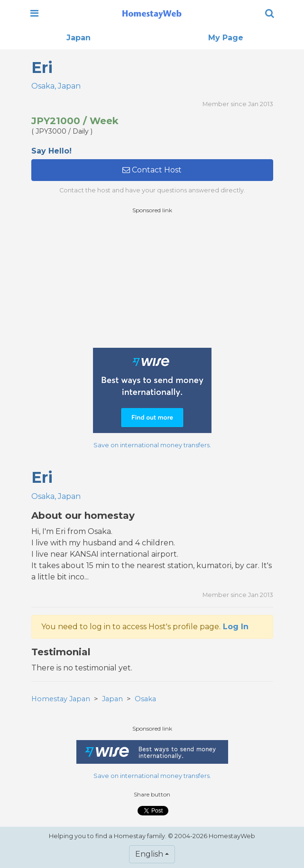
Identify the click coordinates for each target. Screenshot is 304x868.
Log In (236, 627)
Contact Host (152, 170)
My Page (226, 38)
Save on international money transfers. (152, 445)
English (149, 854)
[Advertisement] (152, 281)
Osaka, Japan (56, 86)
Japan (78, 38)
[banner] (152, 13)
